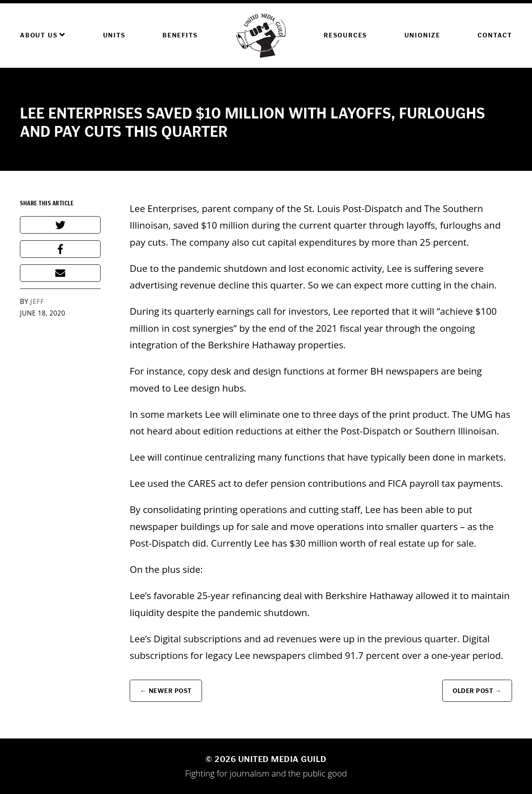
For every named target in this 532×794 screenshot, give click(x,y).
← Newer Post (166, 691)
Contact (495, 35)
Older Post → (477, 691)
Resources (345, 35)
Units (114, 35)
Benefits (180, 35)
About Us (43, 35)
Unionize (422, 35)
